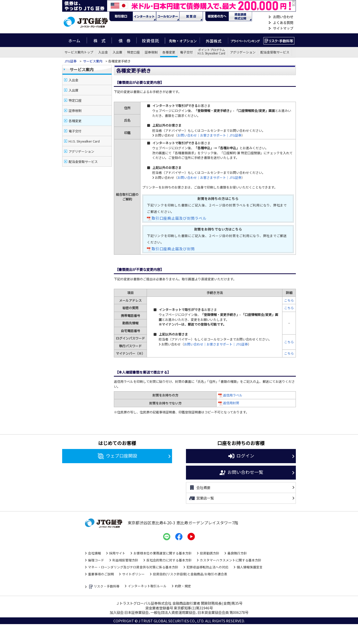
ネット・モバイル (144, 16)
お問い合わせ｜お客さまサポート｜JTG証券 (209, 135)
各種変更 (169, 52)
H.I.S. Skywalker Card (84, 141)
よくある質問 (281, 23)
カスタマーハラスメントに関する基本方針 (231, 560)
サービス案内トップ (79, 52)
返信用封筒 (231, 403)
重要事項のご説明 (101, 574)
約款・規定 (183, 586)
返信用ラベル (233, 395)
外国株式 (214, 40)
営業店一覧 (201, 498)
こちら (289, 300)
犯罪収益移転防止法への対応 (207, 567)
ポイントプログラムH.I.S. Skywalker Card (211, 51)
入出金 (103, 52)
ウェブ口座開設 (117, 456)
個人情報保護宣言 (250, 567)
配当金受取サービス (275, 52)
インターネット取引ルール (147, 586)
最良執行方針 (237, 553)
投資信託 (151, 40)
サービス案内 (93, 61)
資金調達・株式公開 (240, 16)
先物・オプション (182, 40)
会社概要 (200, 488)
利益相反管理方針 (125, 560)
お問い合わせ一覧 (241, 473)
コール (168, 16)
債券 (124, 40)
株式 (99, 40)
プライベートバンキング (245, 40)
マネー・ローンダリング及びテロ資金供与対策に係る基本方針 (133, 567)
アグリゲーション (243, 52)
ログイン (241, 456)
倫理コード (96, 560)
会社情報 (94, 553)
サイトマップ (281, 28)
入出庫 (117, 52)
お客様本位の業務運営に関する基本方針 (163, 553)
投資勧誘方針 (210, 553)
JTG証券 (71, 61)
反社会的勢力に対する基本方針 (169, 560)
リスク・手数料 (279, 40)
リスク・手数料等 (104, 587)
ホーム (74, 40)
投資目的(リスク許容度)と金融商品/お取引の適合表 (190, 574)
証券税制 (151, 52)
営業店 (191, 16)
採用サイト (117, 553)
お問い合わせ (281, 17)
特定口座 (134, 52)
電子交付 (186, 52)
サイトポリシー (133, 574)
